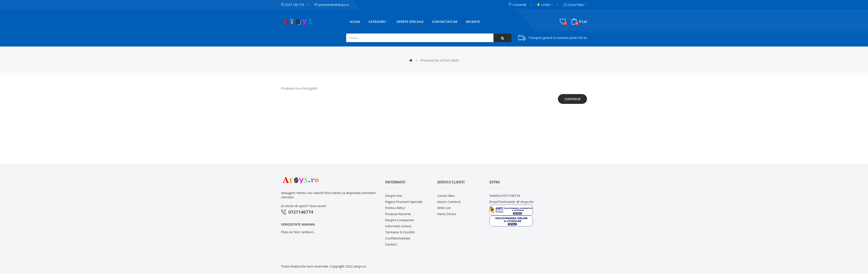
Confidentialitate (398, 238)
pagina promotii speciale (404, 202)
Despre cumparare (400, 220)
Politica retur (395, 208)
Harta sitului (447, 214)
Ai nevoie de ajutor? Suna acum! (304, 206)
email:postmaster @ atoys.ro (511, 202)
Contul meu (446, 196)
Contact (391, 244)
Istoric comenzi (449, 202)
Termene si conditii (400, 232)
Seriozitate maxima (298, 224)
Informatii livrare (398, 226)
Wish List (444, 208)
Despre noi (394, 196)
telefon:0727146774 (505, 196)
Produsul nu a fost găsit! (440, 60)
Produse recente (398, 214)
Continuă (572, 99)
